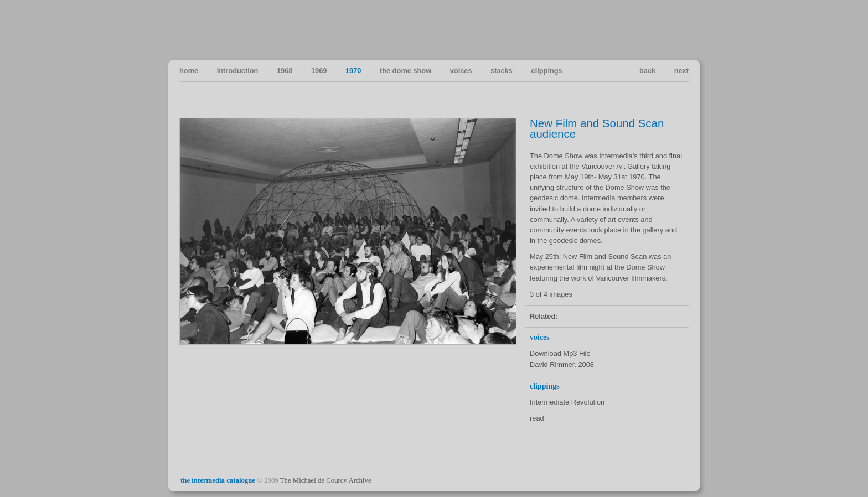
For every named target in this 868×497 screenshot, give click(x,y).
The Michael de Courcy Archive (326, 480)
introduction (238, 71)
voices (461, 71)
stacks (502, 71)
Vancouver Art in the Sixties (680, 29)
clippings (547, 71)
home (189, 71)
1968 (285, 71)
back (647, 71)
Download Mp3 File (560, 353)
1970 (353, 71)
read (537, 418)
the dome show (405, 71)
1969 (319, 71)
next (681, 71)
